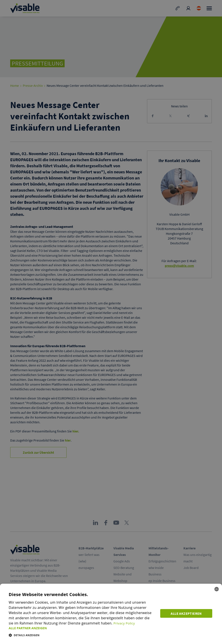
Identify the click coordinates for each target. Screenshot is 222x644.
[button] (82, 628)
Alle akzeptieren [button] (187, 613)
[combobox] (217, 589)
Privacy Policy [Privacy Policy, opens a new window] (119, 623)
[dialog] (111, 614)
